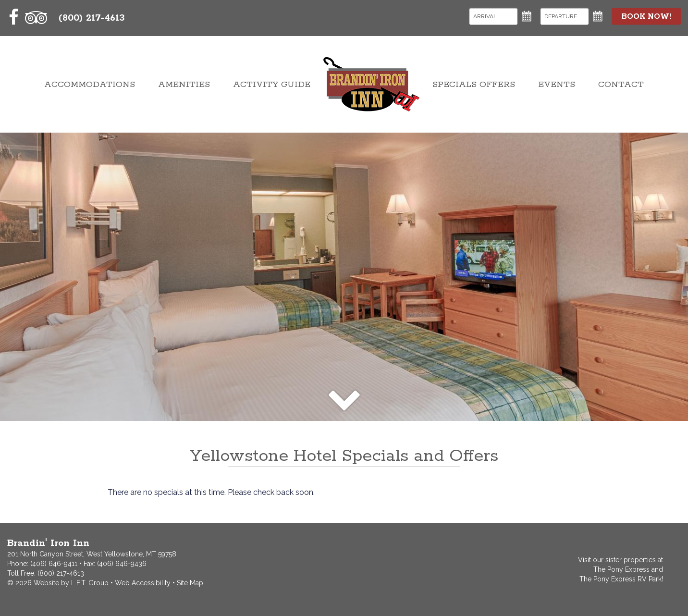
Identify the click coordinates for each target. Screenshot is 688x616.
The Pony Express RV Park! (621, 579)
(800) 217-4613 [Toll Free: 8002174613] (92, 18)
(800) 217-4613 (61, 573)
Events (557, 85)
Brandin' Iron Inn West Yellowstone (371, 84)
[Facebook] (14, 18)
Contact (621, 85)
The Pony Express (621, 569)
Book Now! (646, 16)
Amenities (184, 85)
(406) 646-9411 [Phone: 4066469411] (54, 564)
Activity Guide (272, 85)
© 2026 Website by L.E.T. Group (58, 583)
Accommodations (90, 85)
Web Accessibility (143, 583)
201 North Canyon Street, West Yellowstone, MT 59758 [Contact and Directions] (92, 554)
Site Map (190, 583)
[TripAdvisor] (36, 18)
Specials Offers (474, 85)
